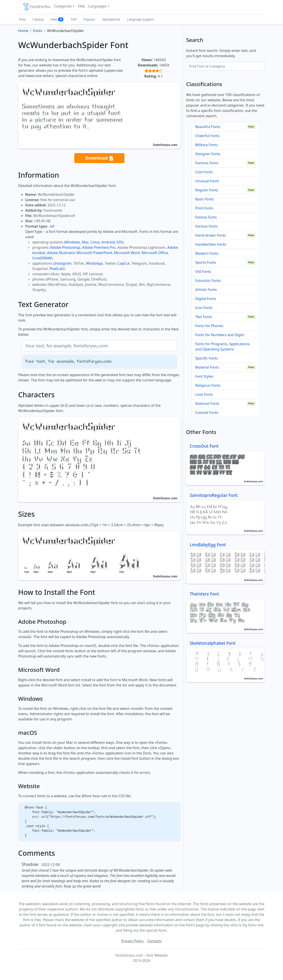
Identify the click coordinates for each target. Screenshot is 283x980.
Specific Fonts (207, 358)
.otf (52, 226)
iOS (119, 242)
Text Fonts (204, 317)
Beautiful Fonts (208, 127)
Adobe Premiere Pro (99, 247)
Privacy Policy (133, 941)
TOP (74, 19)
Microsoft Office (155, 253)
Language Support (141, 19)
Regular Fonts (207, 190)
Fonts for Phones (209, 326)
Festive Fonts (206, 217)
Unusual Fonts (207, 181)
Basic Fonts (205, 199)
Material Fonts (207, 367)
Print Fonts (204, 208)
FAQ (81, 6)
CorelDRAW (42, 258)
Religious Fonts (208, 385)
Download (99, 158)
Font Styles (204, 376)
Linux (95, 242)
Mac (85, 242)
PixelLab (56, 269)
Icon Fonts (204, 308)
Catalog (38, 19)
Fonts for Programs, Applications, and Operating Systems (223, 347)
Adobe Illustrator (61, 253)
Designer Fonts (208, 154)
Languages (97, 6)
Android (108, 242)
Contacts (155, 941)
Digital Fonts (206, 299)
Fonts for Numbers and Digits (220, 335)
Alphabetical (111, 19)
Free (22, 19)
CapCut (124, 263)
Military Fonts (207, 145)
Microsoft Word (127, 253)
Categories (63, 6)
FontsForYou (36, 7)
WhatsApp (94, 263)
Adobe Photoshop (66, 247)
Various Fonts (207, 226)
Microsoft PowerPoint (94, 253)
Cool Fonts (204, 172)
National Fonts (207, 403)
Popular (89, 19)
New (57, 19)
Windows (72, 242)
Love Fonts (204, 394)
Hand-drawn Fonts (211, 235)
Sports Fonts (206, 262)
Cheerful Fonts (207, 136)
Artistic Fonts (206, 290)
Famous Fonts (207, 163)
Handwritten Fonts (211, 244)
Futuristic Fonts (208, 281)
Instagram (63, 263)
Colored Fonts (207, 413)
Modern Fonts (207, 253)
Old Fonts (203, 271)
